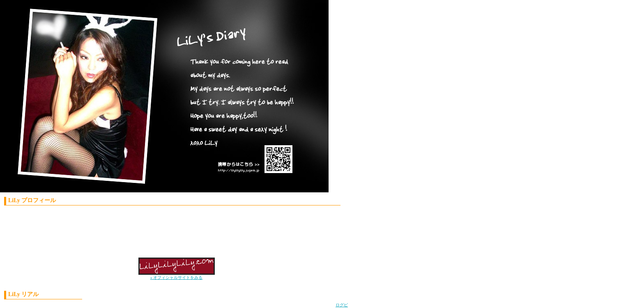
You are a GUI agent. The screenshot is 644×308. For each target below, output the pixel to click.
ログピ (342, 305)
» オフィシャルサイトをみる (177, 277)
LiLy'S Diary (158, 98)
